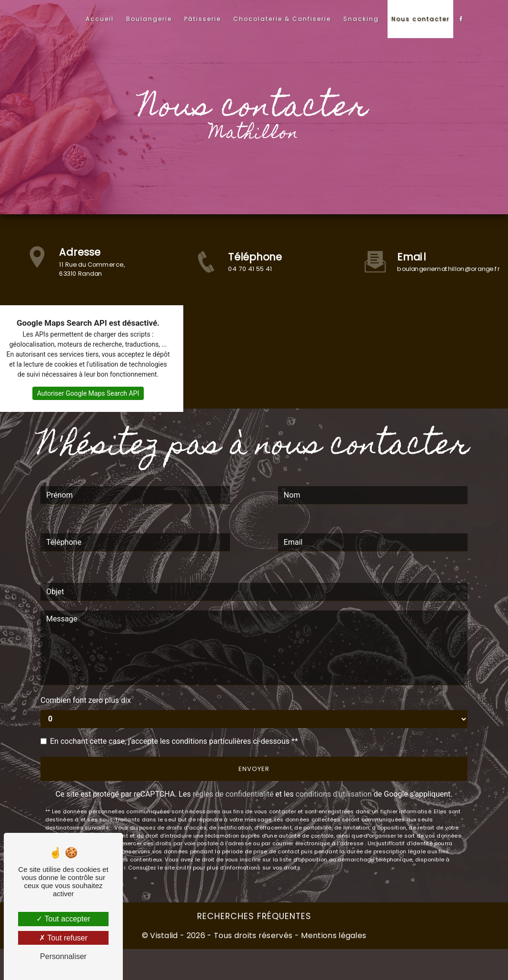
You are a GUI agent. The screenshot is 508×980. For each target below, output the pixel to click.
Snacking (361, 19)
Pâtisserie (203, 19)
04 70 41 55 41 (250, 269)
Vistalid (164, 935)
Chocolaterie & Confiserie (282, 19)
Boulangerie (149, 19)
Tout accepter (63, 919)
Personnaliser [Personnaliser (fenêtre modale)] (63, 956)
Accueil (100, 19)
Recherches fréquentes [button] (254, 916)
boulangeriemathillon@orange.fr (449, 269)
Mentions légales (333, 935)
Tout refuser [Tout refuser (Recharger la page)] (63, 938)
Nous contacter (420, 19)
